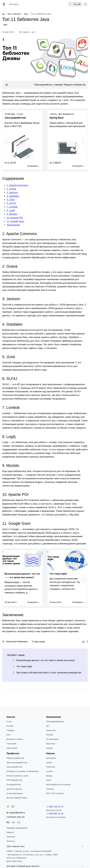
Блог (9, 735)
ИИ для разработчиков (17, 798)
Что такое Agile (24, 666)
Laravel (49, 771)
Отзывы (10, 726)
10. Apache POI (15, 218)
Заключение (13, 225)
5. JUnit (11, 200)
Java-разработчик (14, 767)
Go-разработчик (14, 785)
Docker (49, 763)
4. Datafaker (13, 196)
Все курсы (14, 4)
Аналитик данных (14, 789)
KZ (19, 822)
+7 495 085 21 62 (55, 814)
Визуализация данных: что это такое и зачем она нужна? (46, 660)
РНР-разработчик (14, 780)
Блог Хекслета (14, 14)
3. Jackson (12, 193)
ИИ (47, 726)
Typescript (51, 767)
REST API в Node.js (55, 793)
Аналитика (51, 730)
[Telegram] (8, 807)
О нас (9, 721)
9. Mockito (12, 214)
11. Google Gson (15, 221)
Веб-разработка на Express (58, 785)
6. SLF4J (11, 203)
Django (49, 776)
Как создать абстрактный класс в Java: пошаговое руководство (49, 673)
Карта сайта (12, 748)
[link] (45, 85)
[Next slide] (83, 140)
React (49, 780)
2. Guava (11, 189)
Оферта (10, 832)
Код (26, 14)
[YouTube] (13, 807)
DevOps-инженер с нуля (17, 776)
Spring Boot (51, 758)
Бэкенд (49, 748)
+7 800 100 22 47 (55, 807)
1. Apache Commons (17, 185)
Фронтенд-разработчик (17, 763)
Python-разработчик (15, 758)
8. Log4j (11, 210)
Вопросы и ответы (15, 739)
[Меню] (85, 4)
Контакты (11, 841)
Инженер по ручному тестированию (22, 771)
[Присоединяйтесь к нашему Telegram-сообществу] (45, 85)
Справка (10, 730)
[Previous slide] (7, 140)
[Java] (5, 25)
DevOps (50, 735)
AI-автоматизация (15, 793)
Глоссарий (11, 744)
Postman (50, 789)
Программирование (55, 721)
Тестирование (52, 739)
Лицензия (11, 837)
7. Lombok (12, 207)
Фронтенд (51, 744)
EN (13, 822)
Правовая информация (17, 828)
